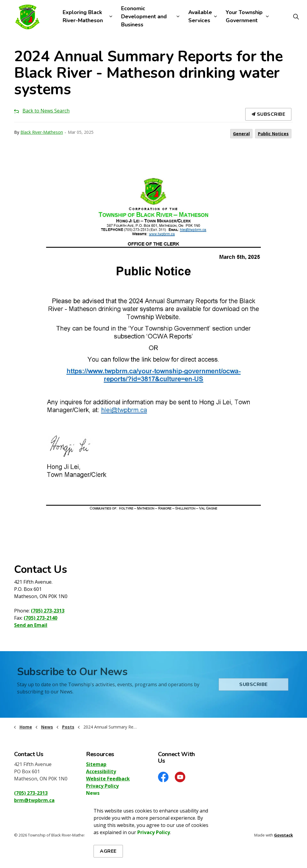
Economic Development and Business (144, 16)
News (93, 793)
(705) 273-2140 (40, 618)
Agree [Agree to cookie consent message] (108, 853)
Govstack (283, 835)
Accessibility (101, 771)
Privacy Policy (102, 786)
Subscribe (268, 114)
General (241, 134)
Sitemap (96, 764)
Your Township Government (244, 16)
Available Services (200, 16)
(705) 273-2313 (48, 611)
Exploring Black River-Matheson (83, 16)
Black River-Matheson (42, 132)
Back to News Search (46, 111)
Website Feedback (108, 779)
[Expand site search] (296, 16)
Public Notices (273, 134)
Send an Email (31, 625)
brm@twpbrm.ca (34, 800)
